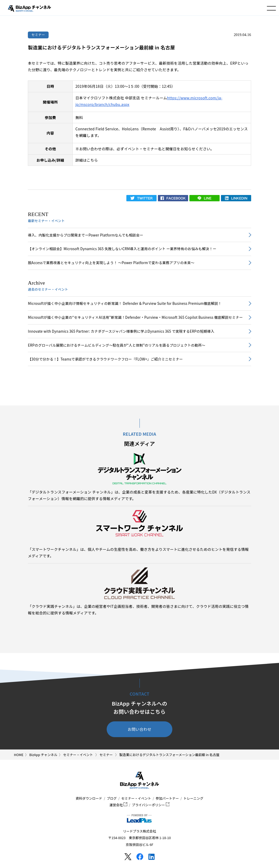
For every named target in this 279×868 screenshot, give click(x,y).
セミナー (38, 35)
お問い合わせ (139, 729)
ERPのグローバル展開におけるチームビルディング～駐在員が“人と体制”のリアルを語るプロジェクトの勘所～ (117, 345)
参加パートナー (167, 798)
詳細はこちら (87, 160)
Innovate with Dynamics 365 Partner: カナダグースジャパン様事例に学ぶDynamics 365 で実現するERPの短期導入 (121, 331)
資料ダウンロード (89, 798)
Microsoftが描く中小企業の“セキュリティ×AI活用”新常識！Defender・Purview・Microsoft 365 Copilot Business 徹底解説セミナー (135, 317)
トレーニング (193, 798)
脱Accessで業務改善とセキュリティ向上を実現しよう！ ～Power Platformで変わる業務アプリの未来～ (111, 263)
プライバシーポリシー (151, 805)
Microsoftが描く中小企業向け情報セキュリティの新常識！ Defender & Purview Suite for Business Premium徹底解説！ (125, 303)
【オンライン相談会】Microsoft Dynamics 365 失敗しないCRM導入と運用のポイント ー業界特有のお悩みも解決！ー (122, 249)
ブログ (112, 798)
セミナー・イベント (136, 798)
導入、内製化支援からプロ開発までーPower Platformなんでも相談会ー (86, 235)
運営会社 (118, 805)
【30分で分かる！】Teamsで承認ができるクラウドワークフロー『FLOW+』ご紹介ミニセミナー (105, 359)
